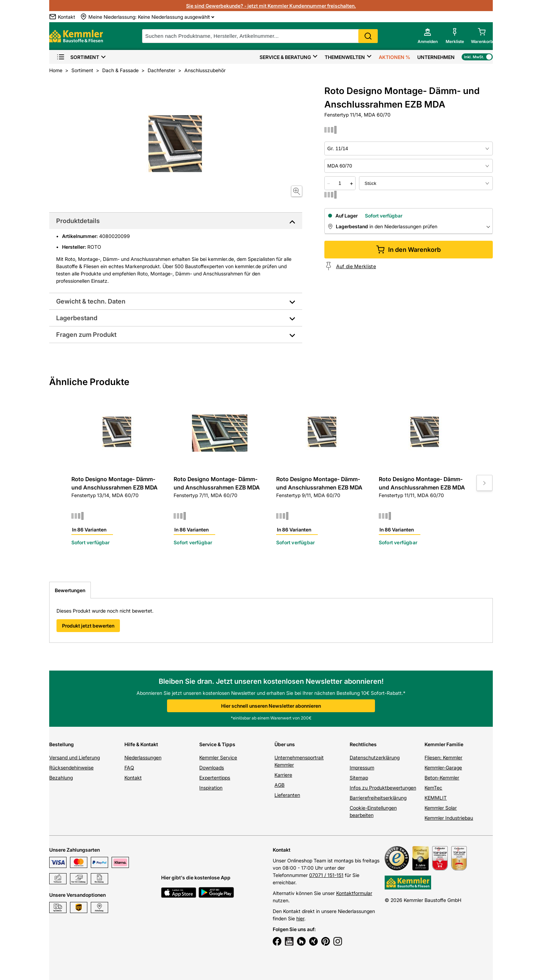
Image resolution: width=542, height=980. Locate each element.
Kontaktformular (354, 893)
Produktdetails (78, 221)
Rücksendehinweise (71, 768)
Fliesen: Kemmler (443, 757)
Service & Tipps (217, 744)
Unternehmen (436, 57)
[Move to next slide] (484, 483)
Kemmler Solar (441, 808)
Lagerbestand (77, 318)
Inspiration (211, 788)
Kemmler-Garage (443, 768)
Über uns (285, 744)
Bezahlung (61, 778)
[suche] (260, 36)
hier (300, 918)
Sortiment (78, 57)
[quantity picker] (340, 183)
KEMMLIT (436, 798)
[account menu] (428, 36)
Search (368, 36)
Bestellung (62, 744)
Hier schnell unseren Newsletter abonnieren (271, 706)
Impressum (362, 768)
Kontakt (133, 778)
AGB (279, 785)
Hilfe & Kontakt (141, 744)
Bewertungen (70, 590)
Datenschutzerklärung (375, 757)
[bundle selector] (426, 183)
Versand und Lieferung (75, 757)
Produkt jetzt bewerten (88, 626)
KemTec (433, 788)
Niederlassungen (143, 757)
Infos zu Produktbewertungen (383, 788)
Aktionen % (395, 57)
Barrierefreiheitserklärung (378, 798)
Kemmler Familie (444, 744)
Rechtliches (363, 744)
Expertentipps (215, 778)
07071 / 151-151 (326, 875)
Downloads (212, 768)
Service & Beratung (285, 57)
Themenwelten (345, 57)
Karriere (283, 775)
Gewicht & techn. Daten (91, 301)
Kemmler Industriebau (449, 818)
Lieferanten (287, 795)
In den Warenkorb (408, 250)
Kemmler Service (218, 757)
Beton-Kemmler (442, 778)
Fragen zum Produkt (86, 335)
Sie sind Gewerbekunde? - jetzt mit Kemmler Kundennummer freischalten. (271, 6)
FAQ (129, 768)
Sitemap (359, 778)
